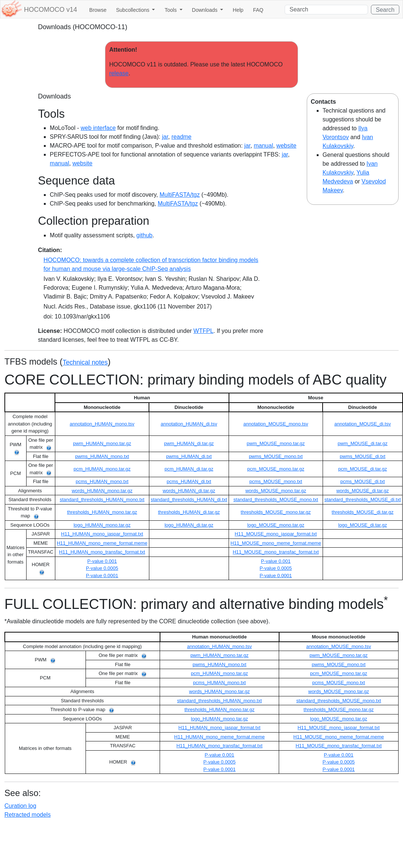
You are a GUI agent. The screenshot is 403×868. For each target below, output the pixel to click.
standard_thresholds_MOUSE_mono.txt (276, 500)
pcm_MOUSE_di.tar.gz (362, 469)
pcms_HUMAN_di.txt (189, 481)
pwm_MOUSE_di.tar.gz (363, 443)
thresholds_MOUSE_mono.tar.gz (276, 512)
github (145, 235)
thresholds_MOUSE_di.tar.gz (363, 512)
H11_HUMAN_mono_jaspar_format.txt (102, 534)
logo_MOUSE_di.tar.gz (362, 525)
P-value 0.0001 (102, 576)
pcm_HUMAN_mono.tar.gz (102, 469)
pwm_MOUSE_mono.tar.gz (276, 443)
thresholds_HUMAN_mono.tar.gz (102, 512)
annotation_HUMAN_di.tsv (189, 424)
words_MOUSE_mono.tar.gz (276, 491)
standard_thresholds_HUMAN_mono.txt (102, 500)
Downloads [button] (206, 10)
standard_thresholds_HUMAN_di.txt (189, 500)
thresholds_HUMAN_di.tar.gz (189, 512)
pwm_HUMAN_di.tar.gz (189, 443)
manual (263, 146)
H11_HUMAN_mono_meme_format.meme (102, 543)
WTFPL (204, 331)
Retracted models (27, 815)
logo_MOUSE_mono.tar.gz (276, 525)
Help (238, 10)
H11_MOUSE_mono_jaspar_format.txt (276, 534)
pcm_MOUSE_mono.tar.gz (276, 469)
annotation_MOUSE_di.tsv (363, 424)
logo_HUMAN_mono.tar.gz (102, 525)
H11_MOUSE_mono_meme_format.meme (276, 543)
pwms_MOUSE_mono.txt (276, 456)
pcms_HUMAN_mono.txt (102, 481)
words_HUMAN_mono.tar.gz (102, 491)
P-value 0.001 (102, 561)
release (119, 73)
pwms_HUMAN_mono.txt (102, 456)
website (286, 146)
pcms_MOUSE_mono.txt (276, 481)
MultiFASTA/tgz (180, 195)
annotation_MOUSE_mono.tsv (276, 424)
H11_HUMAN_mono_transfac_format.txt (102, 552)
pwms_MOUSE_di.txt (363, 456)
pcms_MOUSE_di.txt (363, 481)
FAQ (258, 10)
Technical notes (85, 362)
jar (165, 137)
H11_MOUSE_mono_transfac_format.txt (276, 552)
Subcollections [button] (133, 10)
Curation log (20, 806)
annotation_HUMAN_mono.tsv (102, 424)
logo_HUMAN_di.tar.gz (189, 525)
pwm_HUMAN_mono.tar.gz (102, 443)
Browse (98, 10)
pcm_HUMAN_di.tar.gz (189, 469)
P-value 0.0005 (102, 568)
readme (181, 137)
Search (385, 10)
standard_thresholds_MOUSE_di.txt (363, 500)
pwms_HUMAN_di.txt (189, 456)
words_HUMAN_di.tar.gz (189, 491)
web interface (98, 128)
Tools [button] (171, 10)
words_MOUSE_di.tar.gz (362, 491)
